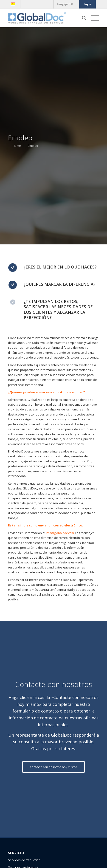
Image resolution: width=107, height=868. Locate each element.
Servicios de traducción (24, 860)
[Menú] (93, 18)
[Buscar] (82, 18)
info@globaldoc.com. (60, 533)
